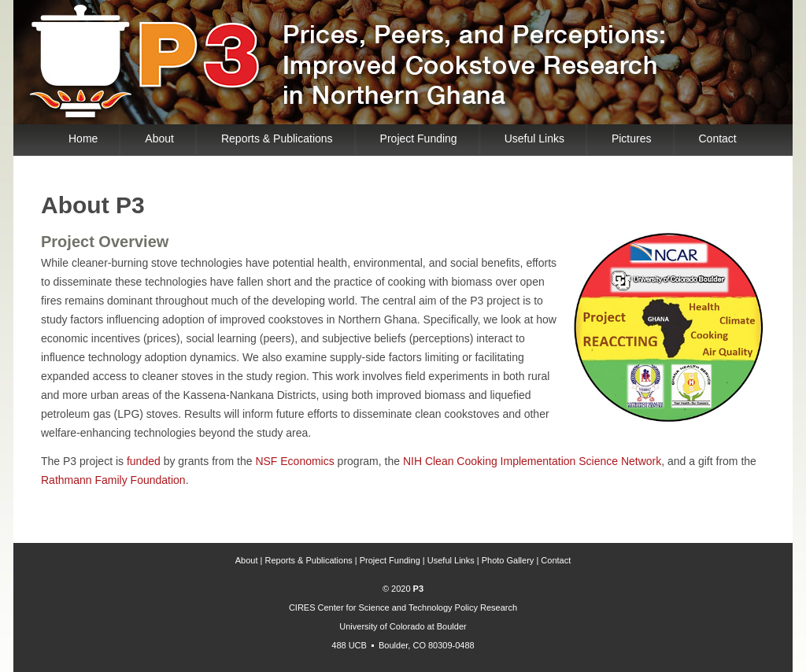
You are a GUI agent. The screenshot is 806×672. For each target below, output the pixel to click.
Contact (718, 138)
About (159, 138)
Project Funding (419, 138)
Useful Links (534, 138)
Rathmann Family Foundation (113, 480)
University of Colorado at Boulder (403, 626)
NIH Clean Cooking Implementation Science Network (532, 461)
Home (83, 138)
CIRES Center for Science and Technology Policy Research (403, 607)
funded (144, 461)
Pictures (632, 138)
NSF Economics (294, 461)
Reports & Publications (277, 138)
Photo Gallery (508, 560)
